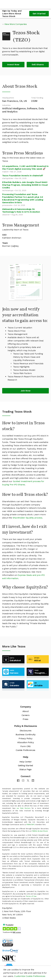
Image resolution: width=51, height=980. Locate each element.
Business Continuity (26, 734)
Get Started (39, 14)
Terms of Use (31, 896)
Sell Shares (38, 64)
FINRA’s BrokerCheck (40, 831)
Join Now (26, 391)
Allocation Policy (26, 742)
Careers (26, 715)
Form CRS (25, 746)
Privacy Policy (26, 738)
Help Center (26, 762)
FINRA (29, 825)
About (26, 711)
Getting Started (26, 765)
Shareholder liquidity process (27, 518)
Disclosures (26, 731)
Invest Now (13, 64)
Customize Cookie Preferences (30, 976)
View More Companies (16, 24)
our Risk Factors (24, 808)
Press (25, 719)
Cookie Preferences (26, 750)
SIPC (33, 825)
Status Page (25, 769)
